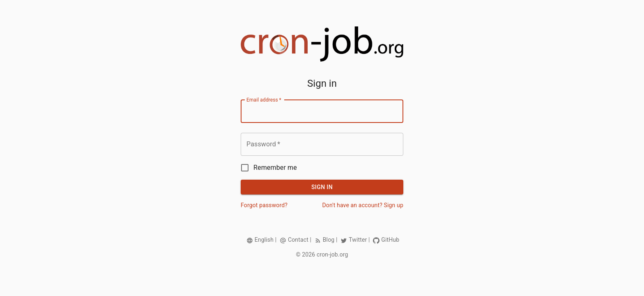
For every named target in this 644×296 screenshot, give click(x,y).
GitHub (390, 240)
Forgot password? (264, 205)
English (264, 240)
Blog (329, 240)
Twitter (358, 240)
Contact (298, 240)
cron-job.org (332, 254)
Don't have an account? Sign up (363, 205)
